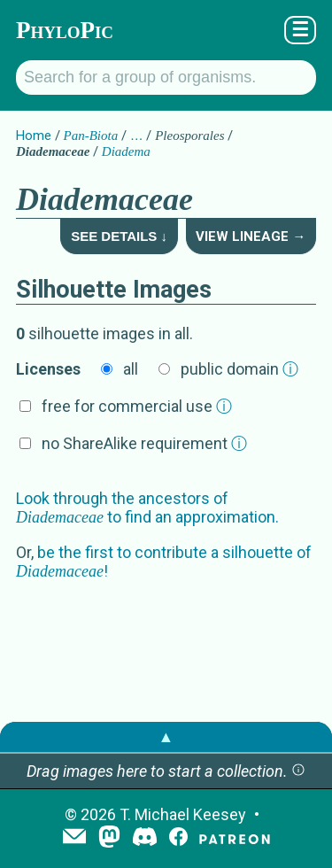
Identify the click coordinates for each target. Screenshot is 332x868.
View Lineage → (251, 236)
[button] (298, 771)
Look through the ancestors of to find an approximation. (147, 508)
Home (34, 136)
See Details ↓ (119, 236)
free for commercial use (137, 406)
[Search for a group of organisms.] (166, 77)
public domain (239, 369)
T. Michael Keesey (183, 814)
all (131, 369)
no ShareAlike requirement (144, 443)
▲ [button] (166, 736)
